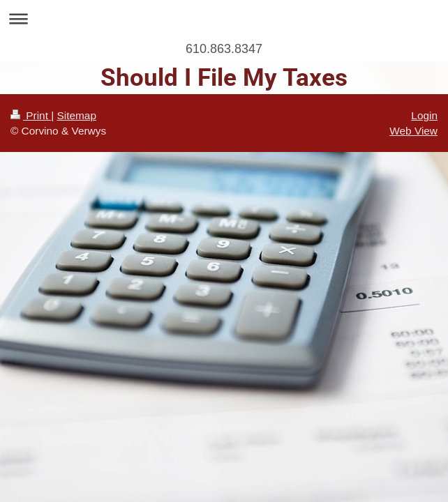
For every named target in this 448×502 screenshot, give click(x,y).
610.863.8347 (224, 49)
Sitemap (76, 115)
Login (424, 115)
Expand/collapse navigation (224, 18)
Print (31, 115)
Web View (413, 131)
